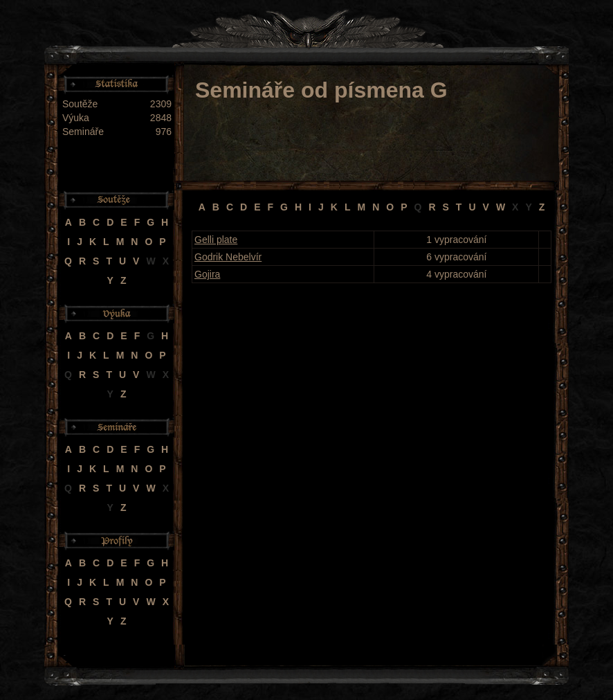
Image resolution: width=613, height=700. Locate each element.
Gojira (207, 274)
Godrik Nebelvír (228, 257)
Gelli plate (216, 240)
